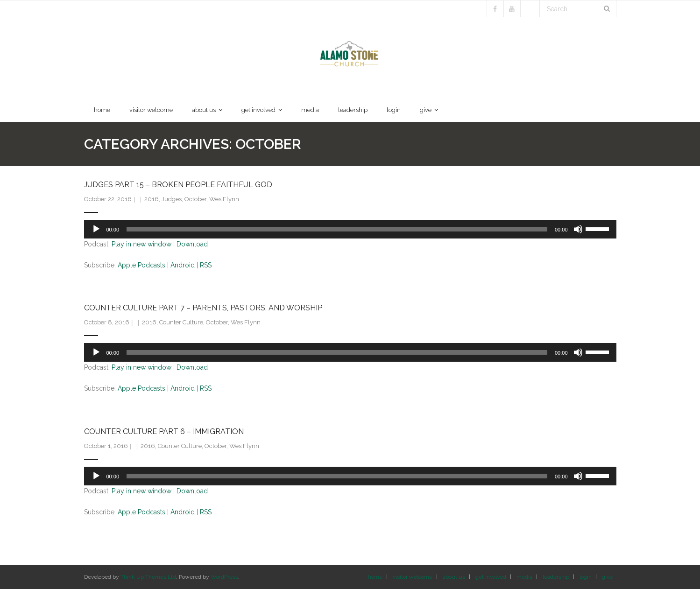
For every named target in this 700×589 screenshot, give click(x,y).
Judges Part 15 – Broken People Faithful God (178, 185)
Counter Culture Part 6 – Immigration (164, 431)
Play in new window (141, 244)
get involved (491, 577)
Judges (172, 199)
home (375, 577)
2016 (152, 199)
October (195, 199)
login (586, 577)
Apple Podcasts (141, 265)
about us (454, 577)
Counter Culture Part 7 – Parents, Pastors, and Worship (203, 308)
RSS (206, 265)
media (524, 577)
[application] (350, 229)
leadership (556, 577)
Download (192, 244)
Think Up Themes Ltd (148, 577)
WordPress (224, 577)
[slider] (337, 229)
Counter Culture (181, 322)
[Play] (96, 229)
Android (183, 265)
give (607, 577)
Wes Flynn (224, 199)
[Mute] (578, 229)
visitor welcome (413, 577)
